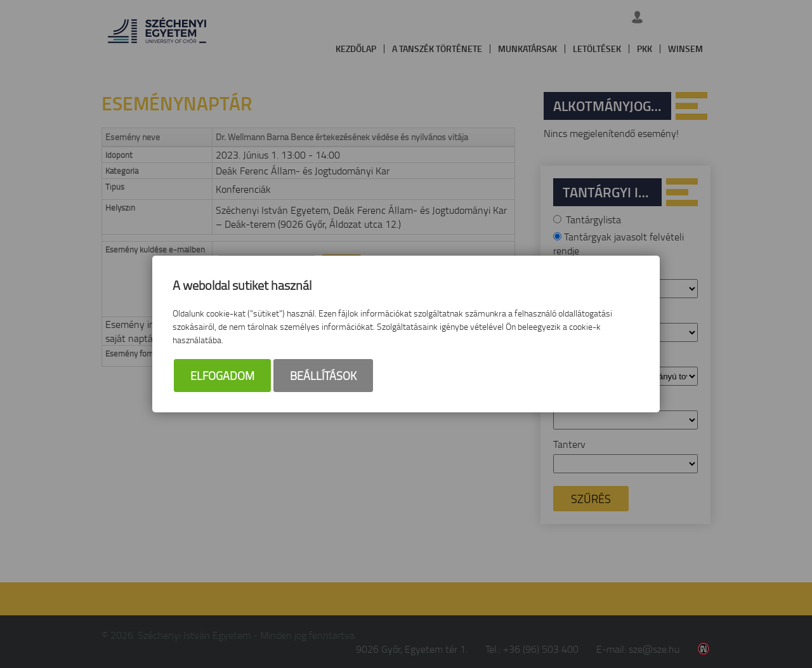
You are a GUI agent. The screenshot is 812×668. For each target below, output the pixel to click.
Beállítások (323, 376)
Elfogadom (222, 376)
